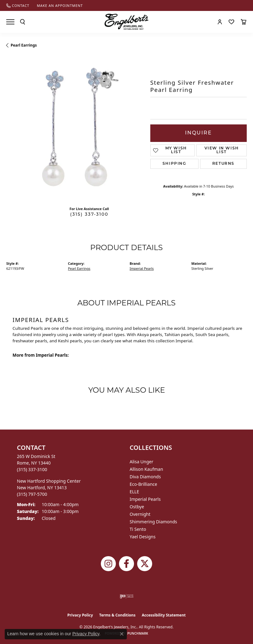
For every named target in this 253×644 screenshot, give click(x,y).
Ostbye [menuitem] (137, 507)
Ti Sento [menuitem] (138, 529)
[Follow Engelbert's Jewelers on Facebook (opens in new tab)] (126, 564)
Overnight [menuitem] (140, 514)
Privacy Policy (80, 615)
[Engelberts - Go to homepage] (126, 22)
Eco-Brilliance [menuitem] (143, 484)
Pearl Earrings (24, 45)
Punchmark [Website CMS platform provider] (138, 633)
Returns (223, 164)
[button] (23, 22)
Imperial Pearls (142, 268)
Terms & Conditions (117, 615)
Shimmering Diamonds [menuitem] (153, 522)
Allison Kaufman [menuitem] (146, 469)
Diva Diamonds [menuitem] (145, 477)
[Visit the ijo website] (127, 596)
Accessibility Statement (164, 615)
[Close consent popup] (122, 634)
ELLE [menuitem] (134, 492)
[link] (18, 5)
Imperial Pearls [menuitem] (145, 499)
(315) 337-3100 (89, 215)
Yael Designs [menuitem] (143, 537)
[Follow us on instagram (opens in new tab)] (108, 564)
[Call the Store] (32, 469)
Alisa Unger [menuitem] (142, 462)
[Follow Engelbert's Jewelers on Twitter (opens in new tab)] (145, 564)
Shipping (174, 164)
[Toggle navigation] (10, 22)
